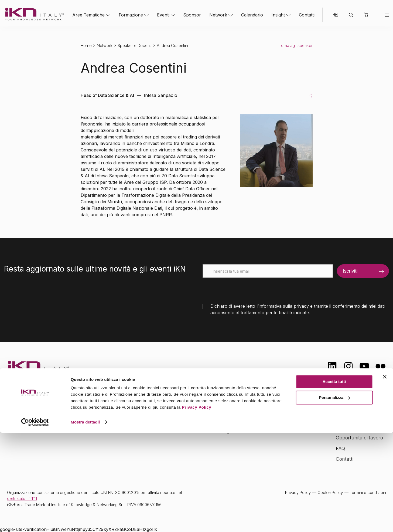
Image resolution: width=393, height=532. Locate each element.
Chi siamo (347, 406)
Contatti (307, 15)
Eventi (163, 15)
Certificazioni (350, 416)
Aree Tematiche (88, 15)
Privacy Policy (196, 506)
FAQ (340, 448)
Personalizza (334, 497)
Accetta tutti (334, 481)
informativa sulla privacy (284, 306)
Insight (278, 15)
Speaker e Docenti (135, 45)
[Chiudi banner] (385, 476)
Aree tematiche (133, 406)
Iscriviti (350, 271)
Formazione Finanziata (361, 427)
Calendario (252, 15)
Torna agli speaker (296, 45)
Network (218, 15)
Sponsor (192, 15)
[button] (366, 15)
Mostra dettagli (85, 521)
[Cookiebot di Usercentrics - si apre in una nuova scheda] (35, 521)
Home (86, 45)
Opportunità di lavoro (359, 438)
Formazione (131, 15)
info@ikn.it (30, 423)
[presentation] (244, 288)
